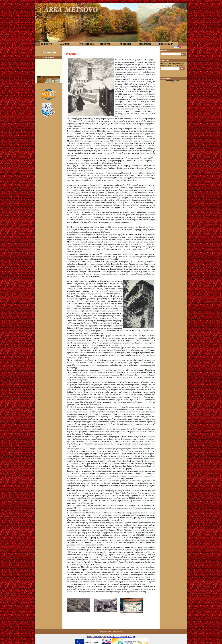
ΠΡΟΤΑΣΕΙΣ (145, 44)
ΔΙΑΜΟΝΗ (65, 44)
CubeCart (111, 644)
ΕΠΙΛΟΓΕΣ (105, 44)
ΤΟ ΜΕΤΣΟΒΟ (87, 44)
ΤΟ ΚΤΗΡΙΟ (46, 44)
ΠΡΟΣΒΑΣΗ (125, 44)
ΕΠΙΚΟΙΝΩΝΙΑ (166, 44)
